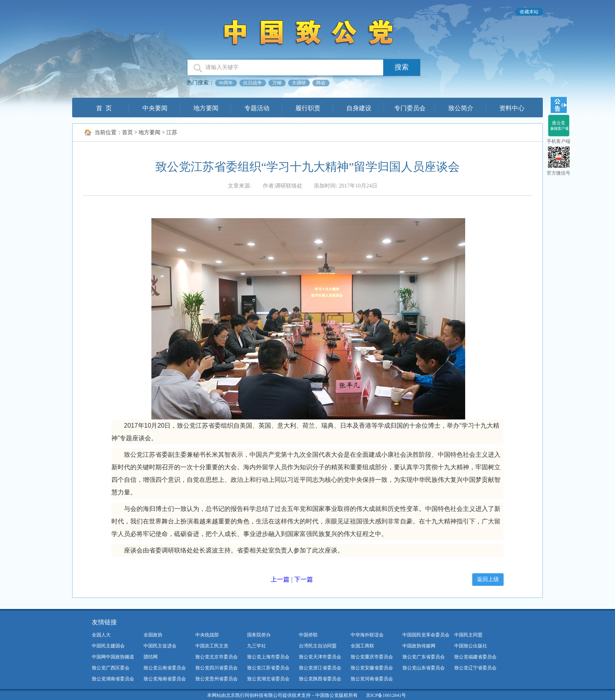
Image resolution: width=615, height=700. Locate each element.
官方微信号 (559, 173)
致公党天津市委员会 (320, 657)
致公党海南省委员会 (165, 679)
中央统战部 (207, 635)
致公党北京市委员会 (217, 657)
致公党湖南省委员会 (113, 679)
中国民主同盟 (468, 635)
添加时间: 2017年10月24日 (345, 186)
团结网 (151, 657)
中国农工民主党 (212, 646)
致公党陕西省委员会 (320, 679)
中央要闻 (155, 108)
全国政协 (153, 635)
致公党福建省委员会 (475, 657)
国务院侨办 (259, 635)
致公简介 (461, 108)
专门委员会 (410, 108)
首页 (127, 132)
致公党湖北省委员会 (268, 679)
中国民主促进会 (160, 646)
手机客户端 (559, 141)
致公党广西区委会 (111, 668)
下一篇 (304, 579)
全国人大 (101, 635)
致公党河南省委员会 (372, 679)
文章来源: (240, 186)
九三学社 (257, 646)
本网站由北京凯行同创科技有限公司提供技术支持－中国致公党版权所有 (282, 695)
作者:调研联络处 (283, 186)
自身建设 (359, 108)
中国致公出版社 (471, 646)
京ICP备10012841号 (386, 695)
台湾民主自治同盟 (318, 646)
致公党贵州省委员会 (217, 679)
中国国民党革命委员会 (426, 635)
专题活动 (257, 108)
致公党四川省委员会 (217, 668)
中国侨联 (308, 635)
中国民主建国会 (108, 646)
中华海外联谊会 (367, 635)
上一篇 (280, 579)
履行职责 (308, 108)
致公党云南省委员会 (165, 668)
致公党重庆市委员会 (372, 657)
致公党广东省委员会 (424, 657)
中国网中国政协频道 (113, 657)
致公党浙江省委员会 (320, 668)
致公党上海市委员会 (268, 657)
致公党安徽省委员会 (372, 668)
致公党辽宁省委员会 (475, 668)
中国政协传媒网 (419, 646)
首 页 (104, 108)
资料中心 (512, 108)
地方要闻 (206, 108)
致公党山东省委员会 (424, 668)
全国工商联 (362, 646)
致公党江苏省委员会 (268, 668)
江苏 (172, 132)
